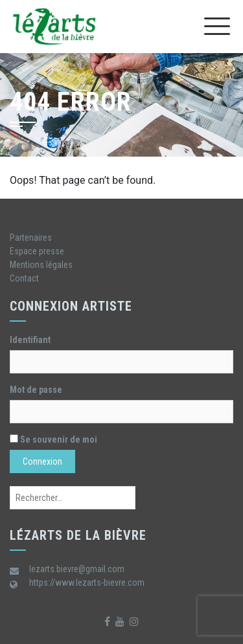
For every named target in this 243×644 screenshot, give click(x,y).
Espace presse (37, 251)
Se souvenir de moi (53, 439)
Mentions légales (41, 265)
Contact (24, 278)
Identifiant (30, 340)
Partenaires (31, 238)
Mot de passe (36, 390)
